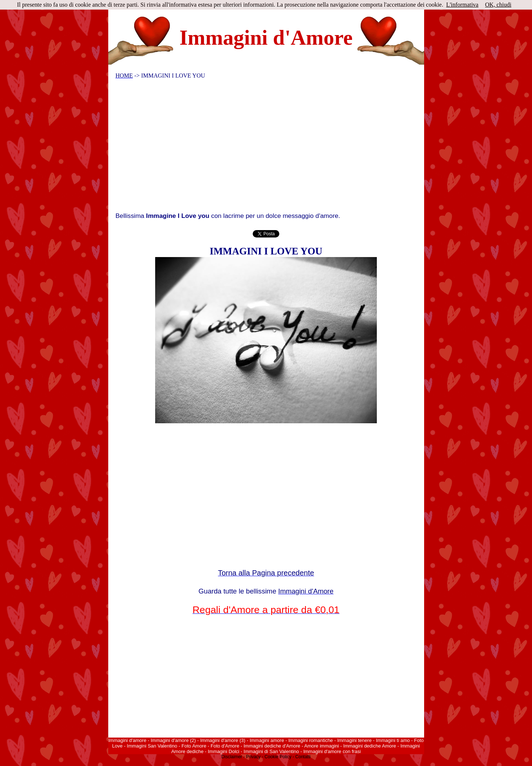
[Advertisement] (261, 147)
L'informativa (462, 5)
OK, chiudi (498, 5)
